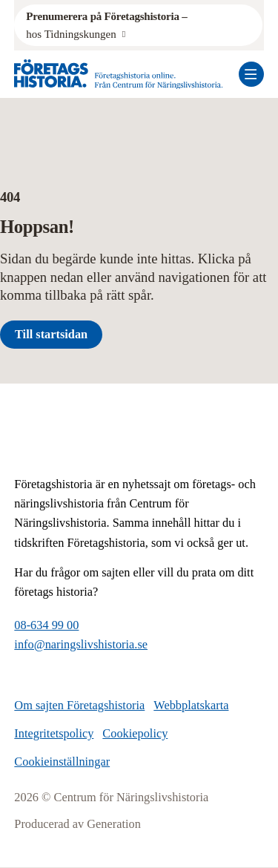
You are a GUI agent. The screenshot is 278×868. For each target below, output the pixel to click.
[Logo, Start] (119, 74)
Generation (114, 824)
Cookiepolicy (135, 733)
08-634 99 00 (46, 625)
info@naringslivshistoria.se (81, 644)
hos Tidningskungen (108, 24)
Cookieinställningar (62, 762)
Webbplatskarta (191, 705)
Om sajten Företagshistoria (79, 705)
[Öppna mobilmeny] (251, 74)
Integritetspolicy (54, 733)
